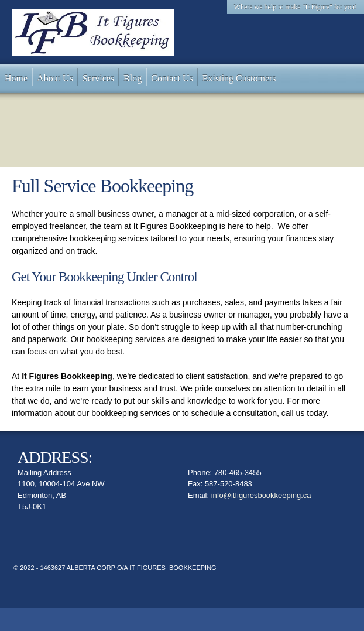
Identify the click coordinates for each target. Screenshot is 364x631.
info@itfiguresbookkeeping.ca (261, 495)
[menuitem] (16, 79)
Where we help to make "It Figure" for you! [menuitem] (296, 7)
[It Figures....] (93, 32)
